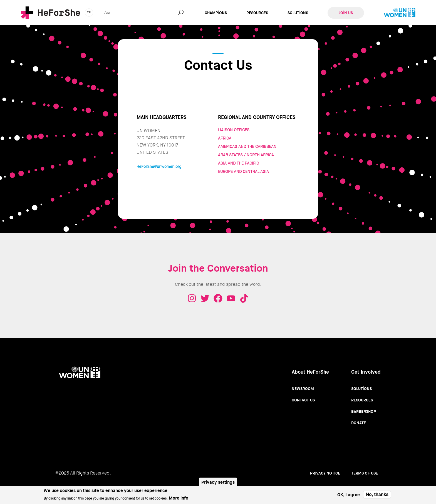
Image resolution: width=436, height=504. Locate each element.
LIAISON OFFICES (234, 130)
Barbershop (364, 411)
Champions (216, 13)
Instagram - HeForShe (192, 298)
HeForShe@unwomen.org (159, 167)
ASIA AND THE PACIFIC (238, 163)
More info (179, 499)
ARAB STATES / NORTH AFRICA (246, 155)
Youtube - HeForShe (231, 298)
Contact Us (303, 400)
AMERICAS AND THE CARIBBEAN (247, 147)
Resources (257, 13)
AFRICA (225, 138)
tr (89, 12)
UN (400, 13)
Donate (359, 423)
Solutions (298, 13)
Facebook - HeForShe (218, 298)
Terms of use (365, 473)
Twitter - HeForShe (205, 298)
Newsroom (303, 389)
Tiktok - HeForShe (244, 298)
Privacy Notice (325, 473)
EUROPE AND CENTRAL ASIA (243, 172)
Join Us (346, 13)
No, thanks (377, 496)
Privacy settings (218, 483)
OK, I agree (349, 496)
